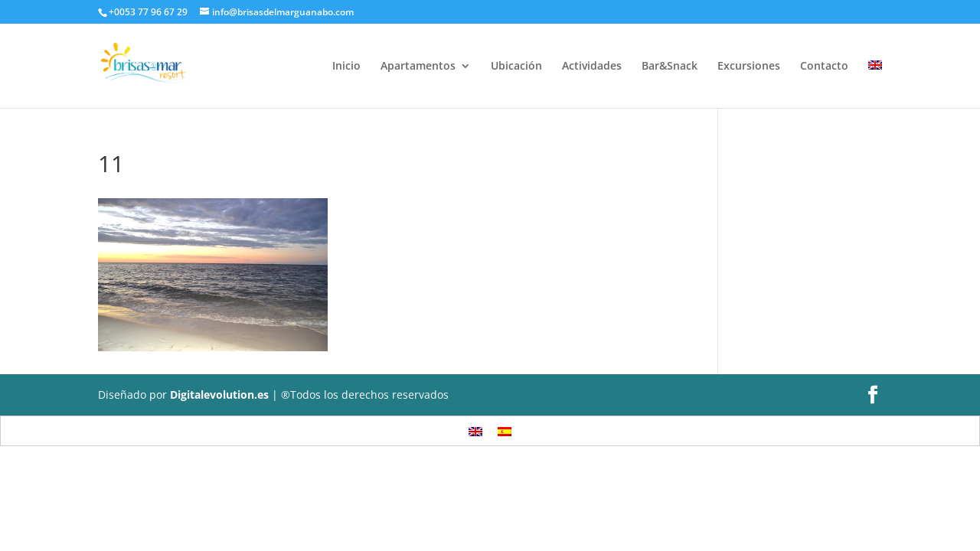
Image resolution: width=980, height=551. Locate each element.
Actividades (592, 67)
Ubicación (516, 67)
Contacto (824, 67)
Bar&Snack (670, 67)
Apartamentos (418, 67)
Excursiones (749, 67)
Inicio (346, 67)
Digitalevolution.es (219, 395)
